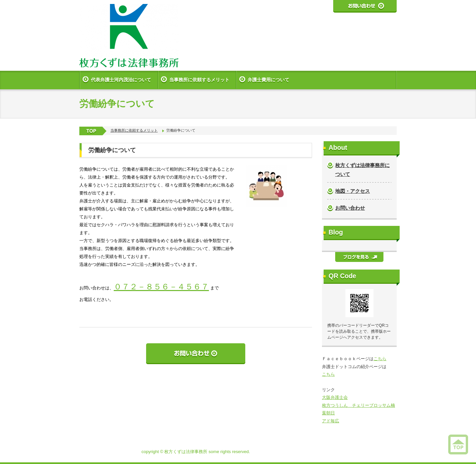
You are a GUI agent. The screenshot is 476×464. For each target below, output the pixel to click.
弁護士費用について (268, 80)
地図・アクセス (353, 191)
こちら (380, 359)
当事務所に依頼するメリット (199, 80)
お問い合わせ (350, 208)
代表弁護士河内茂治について (121, 80)
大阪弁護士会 (335, 397)
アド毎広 (331, 421)
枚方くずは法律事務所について (362, 170)
